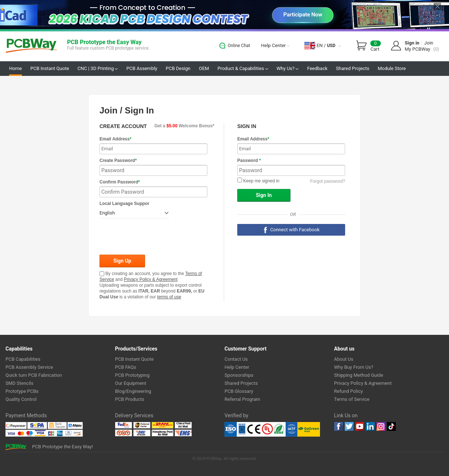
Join (429, 43)
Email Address (116, 139)
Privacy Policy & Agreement (151, 279)
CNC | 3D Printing (98, 68)
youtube (360, 426)
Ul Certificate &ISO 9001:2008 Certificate (261, 429)
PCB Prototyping (132, 375)
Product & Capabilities (243, 68)
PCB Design (178, 68)
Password (249, 160)
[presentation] (155, 237)
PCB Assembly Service (29, 367)
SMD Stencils (19, 383)
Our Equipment (131, 383)
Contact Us (236, 359)
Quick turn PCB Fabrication (34, 375)
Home (15, 68)
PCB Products (130, 399)
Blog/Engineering (133, 391)
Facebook (339, 426)
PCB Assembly (142, 68)
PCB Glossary (239, 391)
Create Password (118, 160)
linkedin (370, 426)
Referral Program (242, 399)
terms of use (169, 297)
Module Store (392, 68)
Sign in (412, 43)
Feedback (317, 68)
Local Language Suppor (124, 204)
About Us (344, 359)
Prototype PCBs (22, 391)
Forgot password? (328, 181)
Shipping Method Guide (359, 375)
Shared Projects (353, 68)
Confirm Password (120, 182)
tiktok (391, 426)
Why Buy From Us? (354, 367)
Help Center (275, 45)
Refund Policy (349, 391)
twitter (349, 426)
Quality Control (21, 399)
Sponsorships (239, 375)
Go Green (309, 429)
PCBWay (32, 46)
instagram (381, 426)
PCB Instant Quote (50, 68)
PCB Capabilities (23, 359)
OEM (204, 68)
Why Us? (288, 68)
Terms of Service (352, 399)
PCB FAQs (126, 367)
